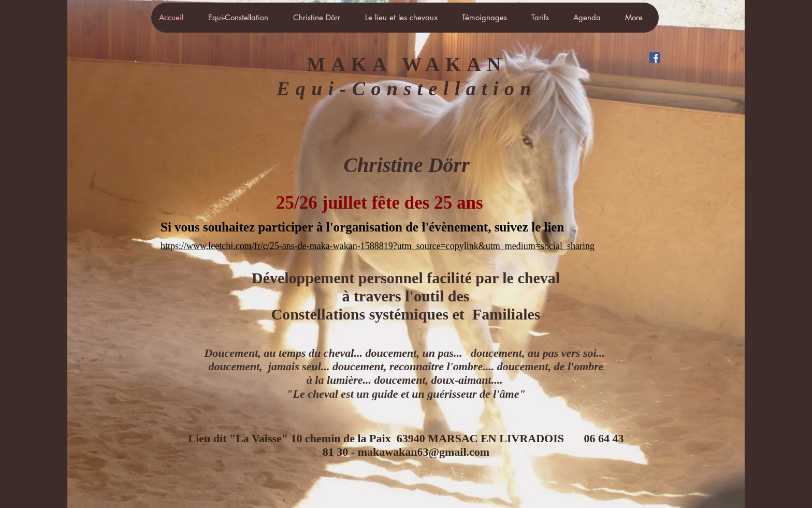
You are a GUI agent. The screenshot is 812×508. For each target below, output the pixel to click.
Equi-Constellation (407, 89)
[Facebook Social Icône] (655, 57)
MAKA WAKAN (407, 64)
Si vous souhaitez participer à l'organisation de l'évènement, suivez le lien (364, 227)
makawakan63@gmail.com (424, 452)
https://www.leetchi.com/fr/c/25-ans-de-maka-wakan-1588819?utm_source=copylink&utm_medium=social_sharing (378, 246)
